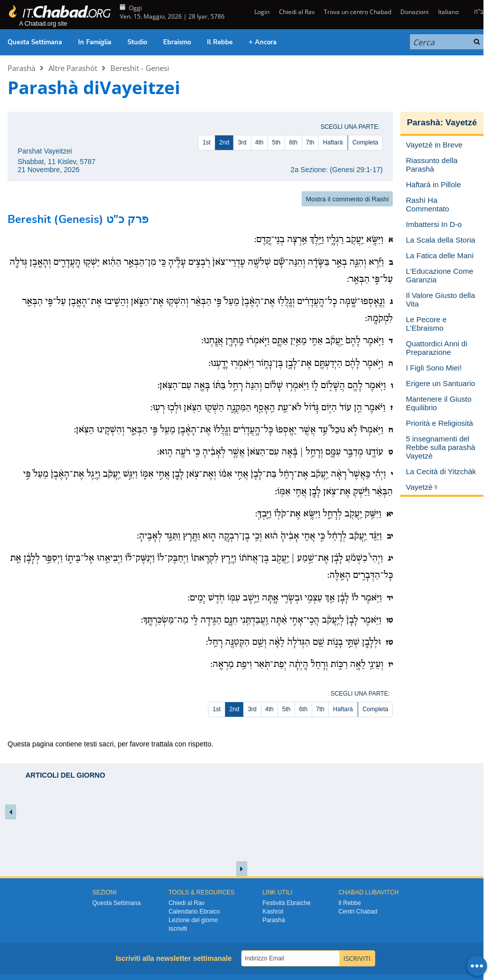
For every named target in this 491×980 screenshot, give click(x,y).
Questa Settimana (35, 42)
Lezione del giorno (193, 920)
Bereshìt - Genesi (140, 68)
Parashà (21, 68)
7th (310, 142)
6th (293, 142)
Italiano (448, 12)
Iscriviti (178, 929)
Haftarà (333, 142)
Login (261, 12)
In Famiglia (95, 42)
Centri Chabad (358, 912)
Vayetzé (461, 123)
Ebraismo (177, 42)
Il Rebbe (220, 42)
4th (260, 142)
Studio (137, 42)
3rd (242, 142)
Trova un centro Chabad (358, 12)
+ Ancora (263, 42)
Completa (365, 142)
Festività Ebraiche (286, 903)
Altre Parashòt (73, 68)
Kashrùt (273, 912)
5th (276, 142)
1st (206, 142)
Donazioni (414, 12)
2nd (224, 142)
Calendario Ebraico (194, 912)
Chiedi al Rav (297, 12)
